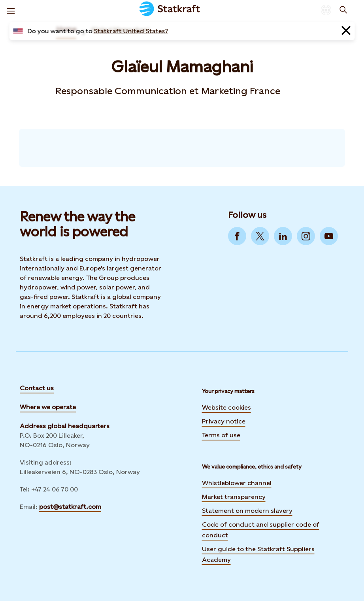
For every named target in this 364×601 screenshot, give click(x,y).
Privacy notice (224, 421)
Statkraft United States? (131, 31)
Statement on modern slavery (247, 511)
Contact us (37, 388)
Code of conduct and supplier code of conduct (261, 530)
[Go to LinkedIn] (283, 236)
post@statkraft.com (70, 507)
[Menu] (11, 10)
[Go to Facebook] (237, 236)
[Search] (343, 10)
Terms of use (221, 435)
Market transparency (234, 497)
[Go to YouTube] (329, 236)
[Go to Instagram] (306, 236)
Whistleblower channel (237, 483)
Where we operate (48, 407)
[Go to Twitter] (260, 236)
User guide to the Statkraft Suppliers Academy (258, 554)
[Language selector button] (326, 10)
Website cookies (226, 407)
